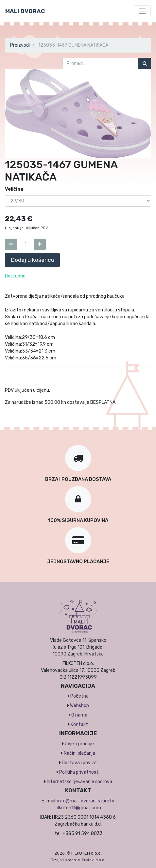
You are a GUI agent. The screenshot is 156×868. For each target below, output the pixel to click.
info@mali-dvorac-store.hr (86, 801)
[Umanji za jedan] (11, 244)
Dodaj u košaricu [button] (32, 260)
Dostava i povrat (79, 763)
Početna (79, 696)
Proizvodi (20, 45)
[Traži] (145, 63)
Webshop (79, 706)
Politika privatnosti (79, 772)
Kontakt (79, 725)
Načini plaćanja (79, 753)
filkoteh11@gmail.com (78, 808)
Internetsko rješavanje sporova (79, 782)
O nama (79, 715)
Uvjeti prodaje (79, 744)
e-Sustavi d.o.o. (92, 860)
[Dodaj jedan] (40, 244)
